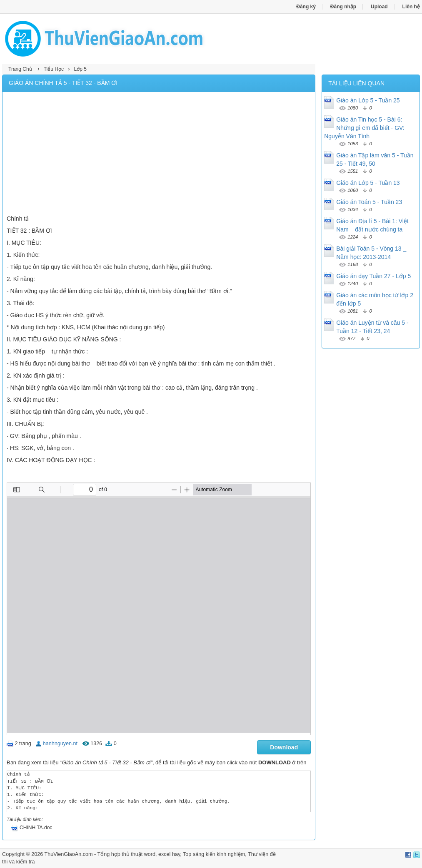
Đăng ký (306, 7)
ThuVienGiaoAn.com (69, 854)
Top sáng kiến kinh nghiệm (214, 854)
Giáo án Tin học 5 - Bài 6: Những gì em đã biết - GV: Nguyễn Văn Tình (364, 128)
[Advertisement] (159, 154)
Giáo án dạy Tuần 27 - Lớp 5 (373, 276)
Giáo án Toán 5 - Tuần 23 (369, 202)
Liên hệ (411, 7)
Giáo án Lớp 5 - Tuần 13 (368, 183)
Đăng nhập (343, 7)
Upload (379, 7)
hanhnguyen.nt (60, 744)
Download (284, 747)
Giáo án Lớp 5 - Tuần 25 (368, 100)
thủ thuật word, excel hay (151, 854)
